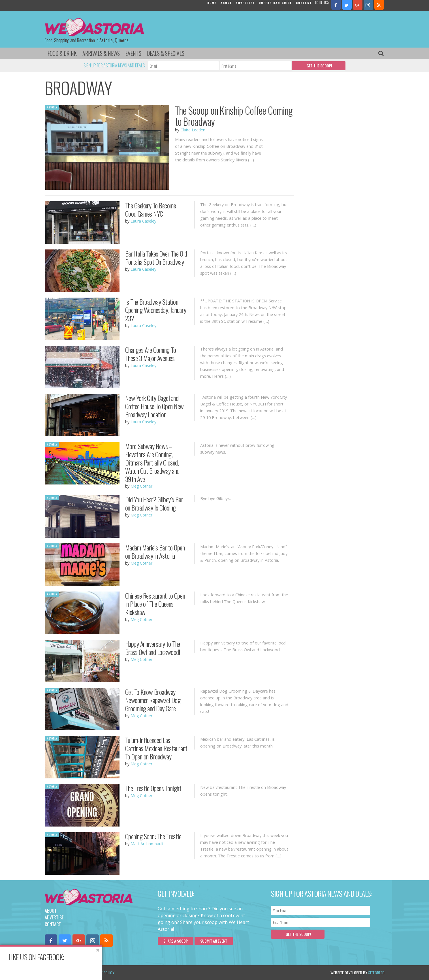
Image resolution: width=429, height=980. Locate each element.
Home (212, 3)
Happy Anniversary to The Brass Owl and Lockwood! (153, 648)
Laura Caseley (143, 221)
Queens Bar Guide (275, 3)
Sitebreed (376, 972)
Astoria (52, 107)
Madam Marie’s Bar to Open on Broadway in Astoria (155, 551)
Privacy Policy (102, 972)
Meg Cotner (141, 486)
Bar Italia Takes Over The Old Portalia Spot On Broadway (156, 258)
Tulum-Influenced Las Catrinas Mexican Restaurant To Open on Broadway (156, 748)
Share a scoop (176, 941)
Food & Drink (62, 53)
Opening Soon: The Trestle (153, 836)
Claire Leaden (193, 130)
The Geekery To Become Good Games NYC (151, 209)
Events (133, 53)
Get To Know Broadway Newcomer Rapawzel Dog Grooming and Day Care (153, 700)
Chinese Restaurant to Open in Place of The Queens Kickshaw (155, 604)
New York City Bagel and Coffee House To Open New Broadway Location (154, 406)
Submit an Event (214, 941)
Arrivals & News (101, 53)
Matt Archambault (147, 844)
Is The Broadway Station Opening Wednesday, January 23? (156, 310)
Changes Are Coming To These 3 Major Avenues (151, 354)
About (226, 3)
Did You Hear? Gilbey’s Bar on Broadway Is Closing (154, 503)
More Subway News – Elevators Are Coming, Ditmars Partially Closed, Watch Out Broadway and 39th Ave (152, 462)
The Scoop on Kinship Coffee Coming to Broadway (234, 116)
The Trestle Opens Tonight (153, 788)
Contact (304, 3)
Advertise (245, 3)
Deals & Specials (166, 53)
